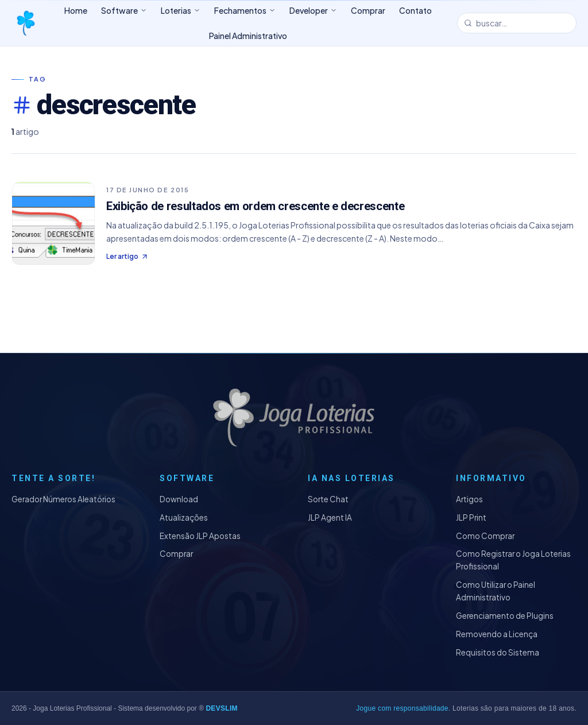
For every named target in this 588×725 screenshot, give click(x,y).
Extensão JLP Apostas (200, 536)
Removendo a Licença (497, 634)
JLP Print (471, 517)
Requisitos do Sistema (498, 652)
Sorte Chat (328, 499)
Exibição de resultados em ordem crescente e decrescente (255, 206)
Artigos (469, 499)
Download (179, 499)
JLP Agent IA (330, 517)
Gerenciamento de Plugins (505, 616)
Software (124, 10)
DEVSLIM (221, 708)
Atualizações (184, 517)
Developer (313, 10)
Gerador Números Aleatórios (63, 499)
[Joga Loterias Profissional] (25, 23)
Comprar (176, 554)
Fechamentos (245, 10)
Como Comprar (485, 536)
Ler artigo (127, 256)
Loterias (181, 10)
